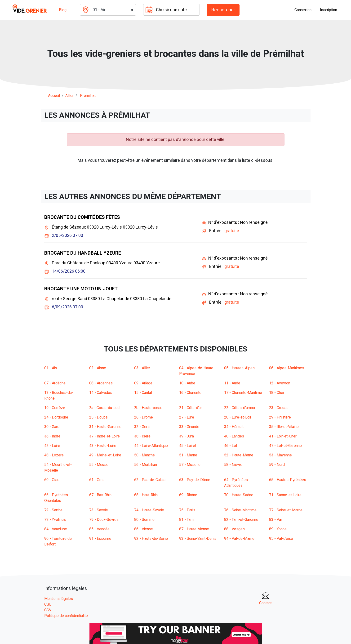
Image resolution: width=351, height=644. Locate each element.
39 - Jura (187, 436)
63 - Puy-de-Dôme (195, 480)
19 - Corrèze (55, 408)
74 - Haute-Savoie (149, 510)
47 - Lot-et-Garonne (285, 446)
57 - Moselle (190, 465)
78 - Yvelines (55, 520)
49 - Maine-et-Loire (105, 455)
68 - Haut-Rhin (146, 495)
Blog (63, 10)
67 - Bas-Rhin (100, 495)
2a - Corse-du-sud (104, 408)
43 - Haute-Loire (103, 446)
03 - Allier (142, 368)
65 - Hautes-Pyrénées (288, 480)
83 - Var (276, 520)
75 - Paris (187, 510)
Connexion (303, 10)
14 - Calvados (101, 393)
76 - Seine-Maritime (240, 510)
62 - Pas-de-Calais (150, 480)
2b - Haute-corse (148, 408)
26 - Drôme (144, 417)
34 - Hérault (234, 427)
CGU (48, 604)
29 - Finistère (280, 417)
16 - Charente (190, 393)
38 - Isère (142, 436)
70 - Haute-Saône (239, 495)
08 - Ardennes (101, 383)
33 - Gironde (189, 427)
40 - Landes (234, 436)
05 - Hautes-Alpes (239, 368)
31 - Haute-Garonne (105, 427)
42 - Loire (52, 446)
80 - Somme (144, 520)
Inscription (329, 10)
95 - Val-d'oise (281, 539)
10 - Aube (187, 383)
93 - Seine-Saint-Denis (198, 539)
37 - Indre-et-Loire (104, 436)
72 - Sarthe (53, 510)
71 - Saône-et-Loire (285, 495)
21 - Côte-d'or (191, 408)
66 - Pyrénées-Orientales (57, 498)
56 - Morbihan (146, 465)
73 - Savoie (99, 510)
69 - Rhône (188, 495)
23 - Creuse (279, 408)
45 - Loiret (188, 446)
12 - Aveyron (280, 383)
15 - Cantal (143, 393)
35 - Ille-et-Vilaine (284, 427)
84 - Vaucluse (56, 529)
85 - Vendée (99, 529)
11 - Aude (232, 383)
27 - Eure (187, 417)
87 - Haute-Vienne (194, 529)
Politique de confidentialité (66, 616)
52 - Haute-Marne (239, 455)
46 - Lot (231, 446)
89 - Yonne (278, 529)
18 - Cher (277, 393)
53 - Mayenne (280, 455)
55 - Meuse (99, 465)
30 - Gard (52, 427)
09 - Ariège (143, 383)
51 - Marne (188, 455)
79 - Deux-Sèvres (104, 520)
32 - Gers (142, 427)
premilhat (88, 96)
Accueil (54, 96)
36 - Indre (52, 436)
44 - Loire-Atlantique (151, 446)
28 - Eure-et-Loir (238, 417)
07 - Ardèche (55, 383)
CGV (48, 610)
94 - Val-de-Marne (239, 539)
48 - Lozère (54, 455)
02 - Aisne (98, 368)
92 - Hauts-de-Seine (151, 539)
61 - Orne (97, 480)
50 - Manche (144, 455)
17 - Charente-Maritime (243, 393)
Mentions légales (59, 599)
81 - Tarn (186, 520)
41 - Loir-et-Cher (283, 436)
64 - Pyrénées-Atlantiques (237, 483)
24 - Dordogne (56, 417)
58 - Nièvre (233, 465)
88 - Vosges (234, 529)
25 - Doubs (98, 417)
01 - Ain (51, 368)
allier (69, 96)
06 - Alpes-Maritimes (287, 368)
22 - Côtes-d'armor (240, 408)
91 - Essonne (100, 539)
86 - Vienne (144, 529)
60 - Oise (52, 480)
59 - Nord (277, 465)
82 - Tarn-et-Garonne (241, 520)
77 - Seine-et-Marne (286, 510)
